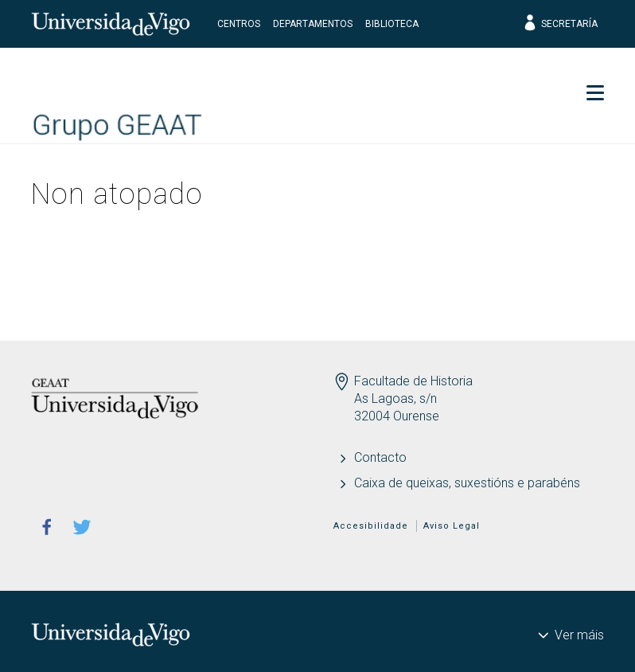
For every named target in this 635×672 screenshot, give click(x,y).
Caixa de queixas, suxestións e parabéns (467, 483)
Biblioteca (392, 24)
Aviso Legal (452, 526)
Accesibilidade (371, 526)
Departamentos (313, 24)
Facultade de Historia (413, 381)
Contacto (380, 457)
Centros (239, 24)
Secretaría (560, 24)
